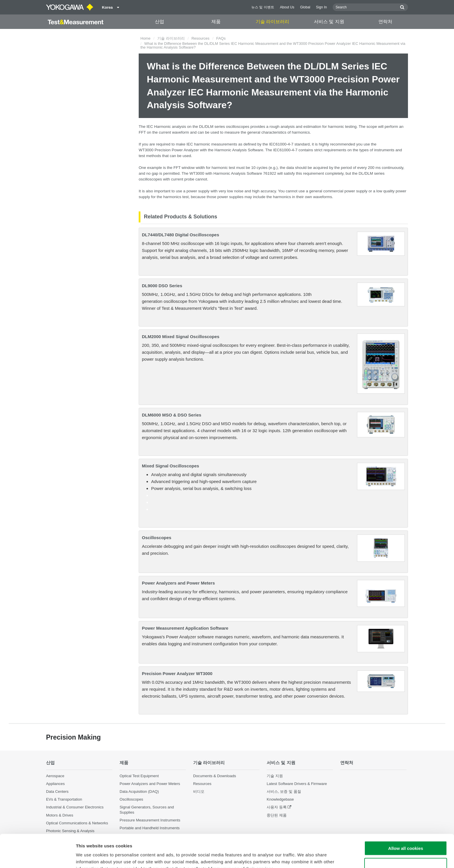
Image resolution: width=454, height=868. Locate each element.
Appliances (55, 784)
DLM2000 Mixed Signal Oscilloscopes (181, 337)
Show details (304, 857)
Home (145, 38)
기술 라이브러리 (272, 22)
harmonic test (223, 168)
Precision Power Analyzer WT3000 (177, 673)
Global (305, 7)
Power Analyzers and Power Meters (178, 583)
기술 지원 (275, 776)
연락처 (385, 22)
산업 (160, 22)
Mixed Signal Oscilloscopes (171, 466)
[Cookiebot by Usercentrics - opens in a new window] (37, 857)
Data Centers (57, 791)
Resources (200, 38)
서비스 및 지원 (329, 22)
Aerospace (55, 776)
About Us (287, 7)
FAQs (221, 38)
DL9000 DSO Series (162, 286)
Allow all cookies (406, 817)
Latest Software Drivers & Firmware (297, 784)
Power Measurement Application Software (185, 628)
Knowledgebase (280, 799)
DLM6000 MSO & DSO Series (172, 415)
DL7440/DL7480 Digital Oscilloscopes (181, 235)
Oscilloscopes (157, 538)
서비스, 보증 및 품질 (284, 791)
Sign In (321, 7)
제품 (216, 22)
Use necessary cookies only (406, 834)
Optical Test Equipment (139, 776)
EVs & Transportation (64, 799)
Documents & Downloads (215, 776)
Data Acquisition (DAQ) (139, 791)
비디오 (199, 791)
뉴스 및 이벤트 (263, 7)
